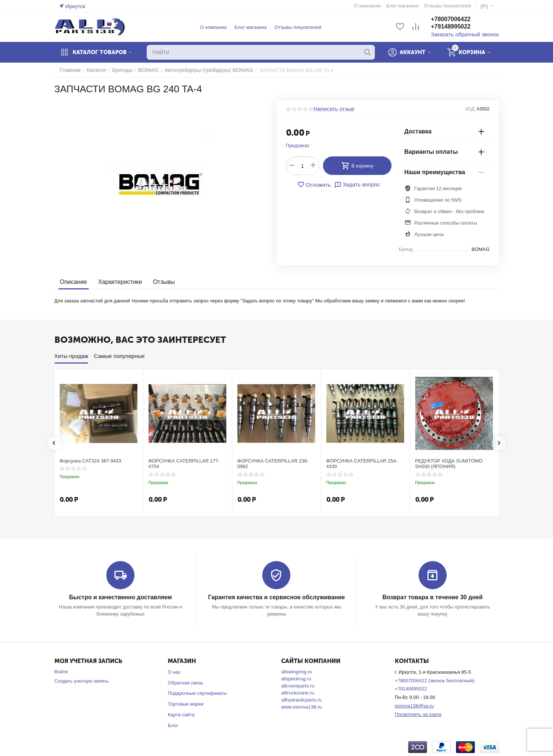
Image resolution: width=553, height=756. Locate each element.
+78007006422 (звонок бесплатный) (435, 680)
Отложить (316, 185)
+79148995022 (459, 27)
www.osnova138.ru (302, 706)
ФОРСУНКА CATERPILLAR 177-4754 (184, 464)
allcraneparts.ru (298, 685)
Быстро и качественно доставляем (121, 597)
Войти (61, 671)
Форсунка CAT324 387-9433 (91, 461)
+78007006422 (459, 20)
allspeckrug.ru (296, 678)
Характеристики (117, 282)
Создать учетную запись (82, 680)
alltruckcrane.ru (298, 692)
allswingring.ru (297, 671)
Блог (173, 725)
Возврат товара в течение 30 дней (433, 597)
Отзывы (159, 282)
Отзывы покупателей (302, 27)
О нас (174, 671)
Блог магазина (255, 27)
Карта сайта (181, 714)
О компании (218, 27)
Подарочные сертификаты (197, 693)
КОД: (470, 109)
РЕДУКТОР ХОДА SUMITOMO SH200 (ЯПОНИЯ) (449, 464)
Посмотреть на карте (418, 714)
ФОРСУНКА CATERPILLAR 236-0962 (273, 464)
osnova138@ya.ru (414, 705)
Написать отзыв (332, 109)
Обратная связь (186, 682)
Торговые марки (186, 704)
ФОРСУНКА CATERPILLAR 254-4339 (362, 464)
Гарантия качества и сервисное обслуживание (276, 597)
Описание (73, 282)
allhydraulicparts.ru (301, 699)
